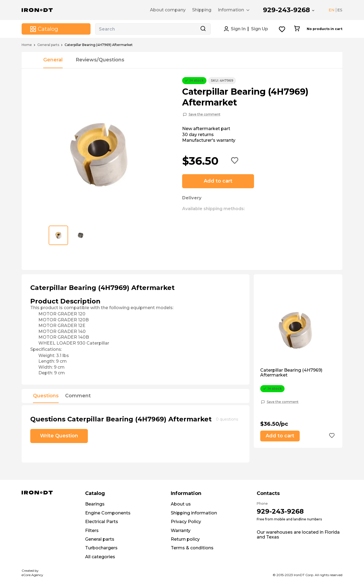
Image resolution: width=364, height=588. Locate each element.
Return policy (185, 539)
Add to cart (218, 181)
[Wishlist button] (282, 29)
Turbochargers (101, 548)
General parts (48, 45)
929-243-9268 (286, 10)
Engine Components (108, 513)
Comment (78, 396)
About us (181, 504)
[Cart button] (297, 29)
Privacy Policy (186, 522)
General (53, 60)
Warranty (181, 531)
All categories (100, 557)
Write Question (59, 436)
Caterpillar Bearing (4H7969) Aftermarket (291, 373)
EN (332, 10)
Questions (46, 396)
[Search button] (203, 29)
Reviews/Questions (100, 60)
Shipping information (194, 513)
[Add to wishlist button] (235, 161)
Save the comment (205, 114)
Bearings (95, 504)
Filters (92, 531)
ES (340, 10)
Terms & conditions (192, 548)
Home (27, 45)
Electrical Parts (102, 522)
